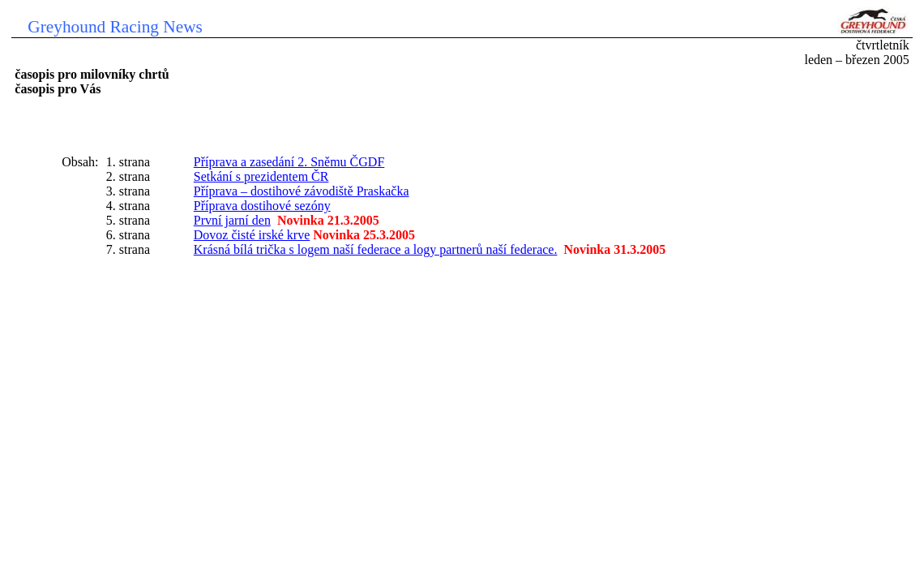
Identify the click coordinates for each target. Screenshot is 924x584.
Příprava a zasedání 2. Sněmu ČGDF (289, 162)
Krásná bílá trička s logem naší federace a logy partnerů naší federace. (376, 249)
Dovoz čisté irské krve (252, 235)
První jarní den (232, 220)
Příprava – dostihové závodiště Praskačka (302, 191)
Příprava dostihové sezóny (262, 206)
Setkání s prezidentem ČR (261, 176)
